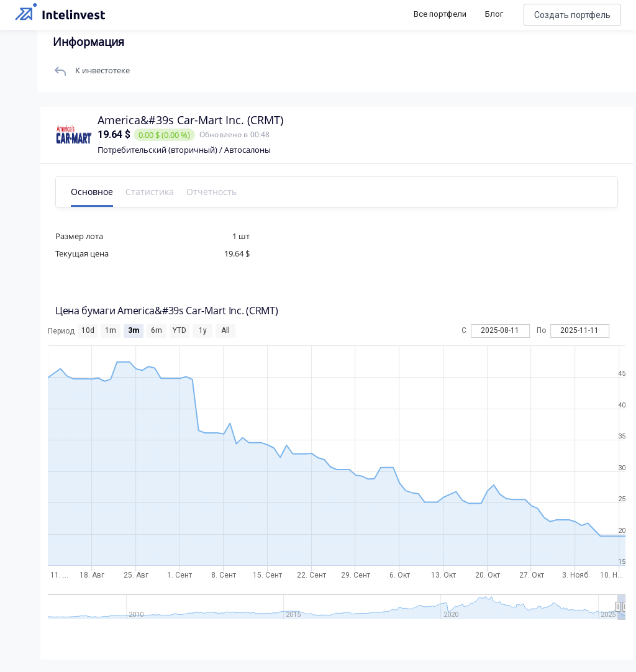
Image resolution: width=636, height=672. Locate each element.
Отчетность (211, 192)
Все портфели (440, 14)
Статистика (150, 192)
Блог (494, 14)
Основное (92, 192)
